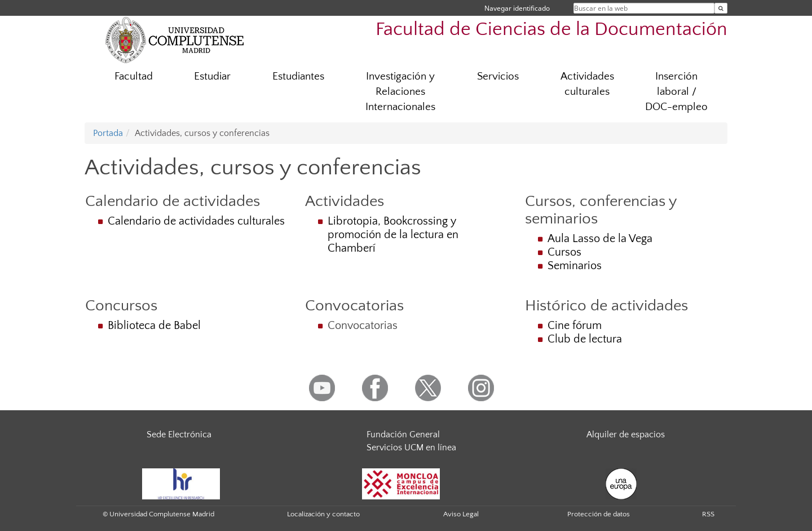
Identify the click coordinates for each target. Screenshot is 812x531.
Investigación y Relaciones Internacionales (400, 92)
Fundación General (403, 435)
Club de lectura (585, 339)
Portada (108, 133)
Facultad (134, 76)
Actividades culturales (587, 84)
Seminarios (575, 266)
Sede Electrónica (179, 435)
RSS (708, 514)
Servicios (498, 76)
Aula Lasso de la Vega (600, 239)
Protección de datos (599, 514)
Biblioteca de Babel (154, 326)
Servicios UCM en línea (411, 447)
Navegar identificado (517, 8)
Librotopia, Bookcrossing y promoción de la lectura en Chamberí (393, 235)
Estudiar (212, 76)
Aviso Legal (461, 514)
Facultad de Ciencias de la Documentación (551, 30)
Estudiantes (298, 76)
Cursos (564, 252)
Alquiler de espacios (626, 435)
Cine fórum (575, 326)
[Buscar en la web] (721, 8)
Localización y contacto (323, 514)
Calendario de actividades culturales (196, 221)
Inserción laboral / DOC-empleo (676, 92)
